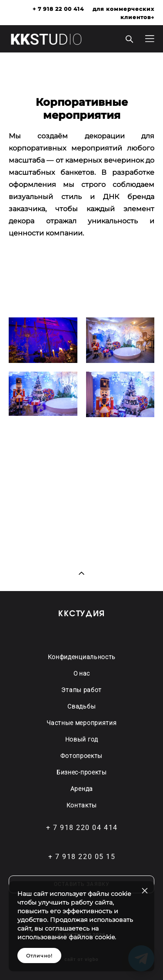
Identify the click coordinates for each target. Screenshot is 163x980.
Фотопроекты (81, 756)
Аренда (82, 789)
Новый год (82, 739)
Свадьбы (81, 706)
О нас (82, 673)
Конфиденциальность (82, 657)
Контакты (82, 805)
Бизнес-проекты (82, 772)
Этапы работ (81, 690)
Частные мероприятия (81, 723)
